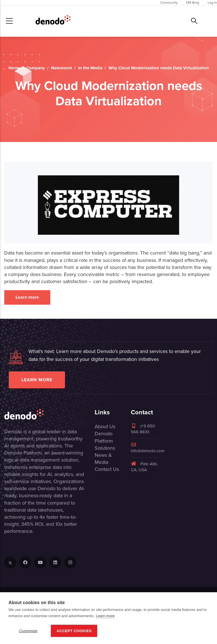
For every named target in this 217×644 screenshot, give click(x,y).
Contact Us (107, 469)
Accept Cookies (74, 631)
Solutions (105, 448)
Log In (212, 3)
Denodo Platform (104, 437)
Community (169, 3)
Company (36, 68)
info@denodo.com (148, 448)
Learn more (27, 297)
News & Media (103, 459)
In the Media (90, 68)
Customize (28, 631)
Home (14, 68)
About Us (105, 427)
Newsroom (62, 68)
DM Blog (193, 3)
